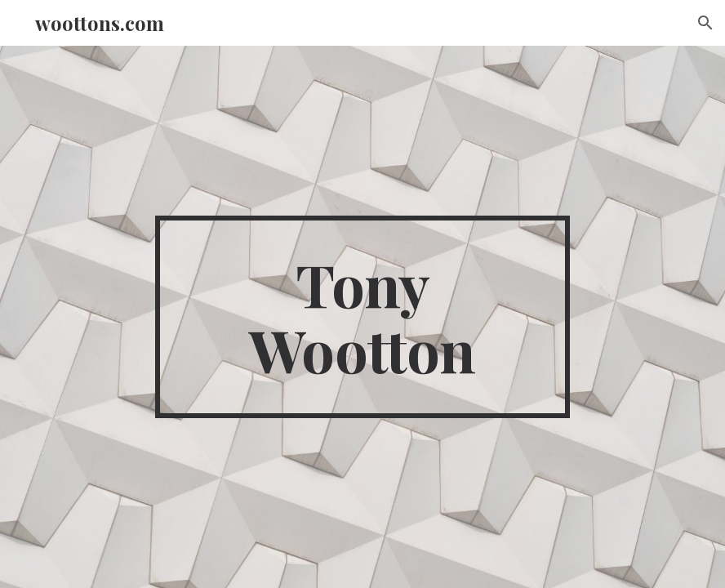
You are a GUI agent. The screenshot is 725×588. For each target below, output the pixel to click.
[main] (362, 317)
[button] (705, 23)
